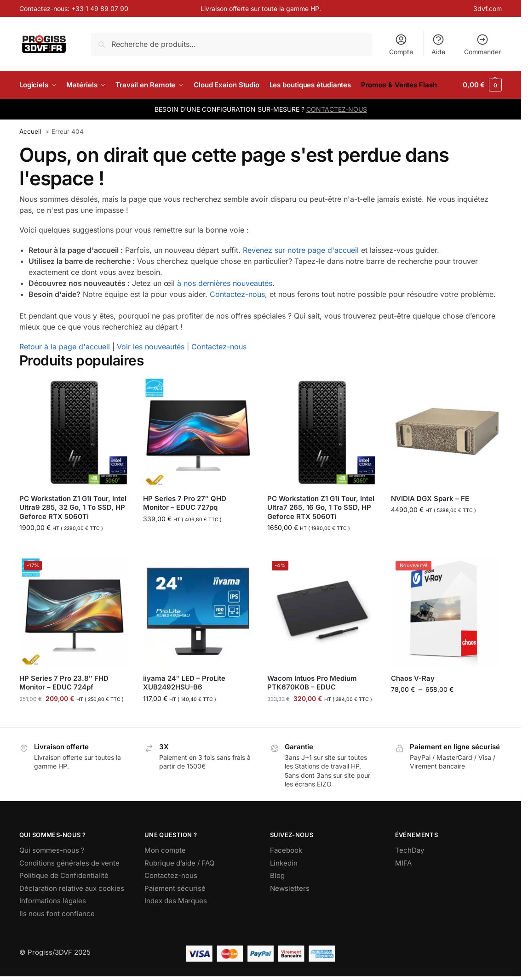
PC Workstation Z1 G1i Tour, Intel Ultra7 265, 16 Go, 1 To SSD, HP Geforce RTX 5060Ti (321, 507)
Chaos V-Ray (413, 678)
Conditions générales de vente (69, 863)
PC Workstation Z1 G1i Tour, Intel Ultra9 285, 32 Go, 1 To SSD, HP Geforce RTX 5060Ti (73, 507)
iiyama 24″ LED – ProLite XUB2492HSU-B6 (184, 683)
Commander (482, 44)
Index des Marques (176, 901)
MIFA (403, 863)
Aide (438, 44)
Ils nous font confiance (57, 914)
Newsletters (290, 888)
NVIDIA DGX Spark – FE (430, 499)
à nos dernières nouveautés (225, 283)
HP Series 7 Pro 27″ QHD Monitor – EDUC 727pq (185, 503)
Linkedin (284, 863)
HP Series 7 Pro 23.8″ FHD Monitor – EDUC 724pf (64, 683)
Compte (401, 44)
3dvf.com (488, 9)
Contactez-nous (237, 294)
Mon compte (165, 850)
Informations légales (53, 901)
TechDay (410, 850)
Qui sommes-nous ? (52, 850)
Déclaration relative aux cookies (72, 888)
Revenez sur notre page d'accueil (301, 250)
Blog (277, 875)
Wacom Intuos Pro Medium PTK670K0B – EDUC (312, 683)
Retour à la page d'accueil (65, 347)
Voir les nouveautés (151, 347)
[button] (482, 85)
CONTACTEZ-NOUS (337, 109)
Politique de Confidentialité (64, 875)
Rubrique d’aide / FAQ (179, 863)
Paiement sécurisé (175, 888)
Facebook (286, 850)
